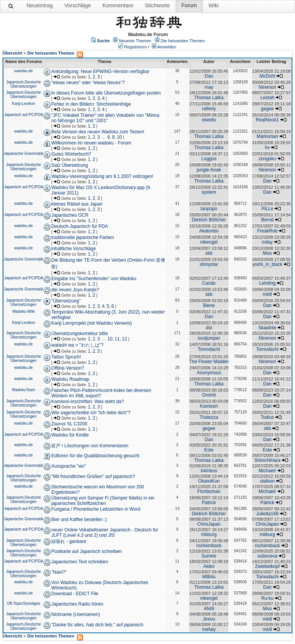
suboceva (267, 556)
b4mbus (209, 471)
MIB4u (209, 577)
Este (209, 450)
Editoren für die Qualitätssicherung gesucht (95, 456)
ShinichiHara (267, 460)
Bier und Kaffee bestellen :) (79, 520)
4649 (209, 609)
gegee (267, 109)
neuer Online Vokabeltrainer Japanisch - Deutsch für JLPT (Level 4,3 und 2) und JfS (104, 533)
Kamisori (209, 406)
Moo (267, 253)
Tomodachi (209, 349)
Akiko (209, 566)
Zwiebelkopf (267, 566)
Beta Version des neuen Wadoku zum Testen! (98, 132)
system (209, 192)
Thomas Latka (209, 98)
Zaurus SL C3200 (69, 424)
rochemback (209, 546)
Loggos (209, 159)
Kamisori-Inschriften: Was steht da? (87, 402)
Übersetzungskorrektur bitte (79, 334)
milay (267, 242)
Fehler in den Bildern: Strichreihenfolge (91, 104)
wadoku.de (23, 71)
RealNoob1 (267, 120)
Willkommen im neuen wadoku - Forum (91, 143)
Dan (209, 76)
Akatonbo (209, 231)
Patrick (209, 503)
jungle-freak (209, 170)
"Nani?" (59, 572)
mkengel (209, 242)
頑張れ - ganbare (69, 541)
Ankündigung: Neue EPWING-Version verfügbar (100, 71)
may (209, 87)
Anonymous (209, 373)
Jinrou (209, 619)
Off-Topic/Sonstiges (24, 603)
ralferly (209, 109)
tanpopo (209, 209)
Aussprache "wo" (69, 466)
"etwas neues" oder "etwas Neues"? (88, 83)
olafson (268, 481)
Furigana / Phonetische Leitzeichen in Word (96, 509)
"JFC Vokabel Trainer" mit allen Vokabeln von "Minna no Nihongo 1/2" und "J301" (105, 118)
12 (124, 339)
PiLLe (268, 209)
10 (119, 137)
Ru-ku (267, 598)
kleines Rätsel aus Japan (77, 204)
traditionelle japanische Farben (82, 237)
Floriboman (209, 491)
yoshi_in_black (268, 264)
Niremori (267, 87)
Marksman (267, 136)
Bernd (267, 220)
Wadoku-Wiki (24, 311)
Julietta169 (267, 514)
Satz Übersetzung (69, 165)
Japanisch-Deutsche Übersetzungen (24, 84)
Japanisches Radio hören (77, 604)
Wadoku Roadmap (70, 379)
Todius (268, 417)
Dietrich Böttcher (209, 220)
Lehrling (268, 283)
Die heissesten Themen (183, 41)
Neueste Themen (135, 41)
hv (268, 148)
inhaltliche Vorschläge (73, 249)
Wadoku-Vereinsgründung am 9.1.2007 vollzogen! (102, 176)
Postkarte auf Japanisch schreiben (86, 551)
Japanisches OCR (70, 215)
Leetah (268, 98)
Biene (209, 305)
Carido (209, 283)
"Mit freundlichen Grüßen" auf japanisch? (93, 476)
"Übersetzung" (66, 301)
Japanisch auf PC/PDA (23, 115)
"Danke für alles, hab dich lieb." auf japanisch (97, 625)
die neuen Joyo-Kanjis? (75, 290)
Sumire (209, 556)
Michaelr (267, 471)
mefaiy (209, 629)
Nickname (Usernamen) (75, 614)
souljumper (209, 338)
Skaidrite (268, 328)
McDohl (268, 76)
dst (209, 328)
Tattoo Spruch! (66, 357)
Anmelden (167, 47)
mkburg (209, 534)
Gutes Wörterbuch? (71, 154)
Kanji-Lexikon (23, 104)
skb (209, 253)
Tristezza (209, 417)
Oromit (209, 395)
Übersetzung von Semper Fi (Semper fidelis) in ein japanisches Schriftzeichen (103, 501)
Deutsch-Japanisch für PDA (79, 226)
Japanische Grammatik (23, 154)
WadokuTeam (24, 390)
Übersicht (12, 53)
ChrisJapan (209, 524)
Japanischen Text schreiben (80, 562)
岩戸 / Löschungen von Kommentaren (90, 446)
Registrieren (135, 47)
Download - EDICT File (75, 594)
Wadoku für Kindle (70, 435)
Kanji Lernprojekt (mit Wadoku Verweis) (91, 323)
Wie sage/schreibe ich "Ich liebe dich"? (91, 413)
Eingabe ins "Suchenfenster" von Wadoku (94, 279)
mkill (267, 294)
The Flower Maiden (209, 362)
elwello (209, 120)
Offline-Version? (67, 368)
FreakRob (268, 231)
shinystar (209, 264)
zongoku (267, 159)
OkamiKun (209, 481)
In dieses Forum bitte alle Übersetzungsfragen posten (106, 93)
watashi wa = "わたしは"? (77, 345)
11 (117, 339)
